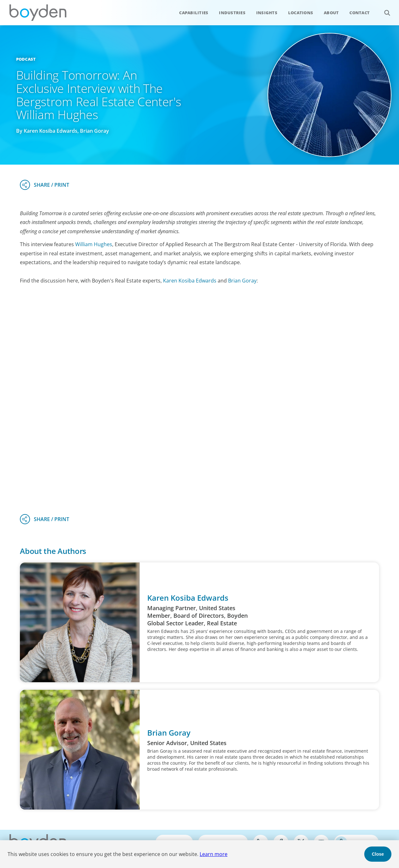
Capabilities (194, 13)
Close (378, 854)
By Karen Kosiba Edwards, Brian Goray (63, 131)
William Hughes (94, 244)
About (331, 13)
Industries (232, 13)
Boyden (38, 13)
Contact (360, 13)
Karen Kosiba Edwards (190, 281)
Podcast (26, 59)
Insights (267, 13)
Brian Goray (242, 281)
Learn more (214, 854)
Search (384, 9)
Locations (301, 13)
